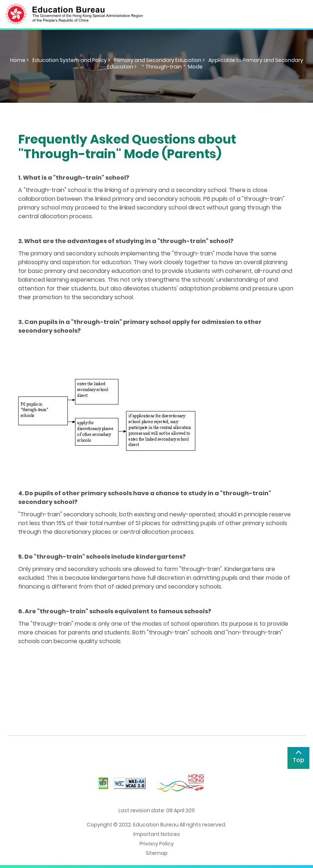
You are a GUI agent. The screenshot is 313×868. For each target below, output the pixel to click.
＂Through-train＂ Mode (171, 67)
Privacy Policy (157, 844)
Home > (19, 60)
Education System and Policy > (71, 60)
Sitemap (157, 853)
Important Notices (157, 834)
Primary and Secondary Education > (159, 60)
